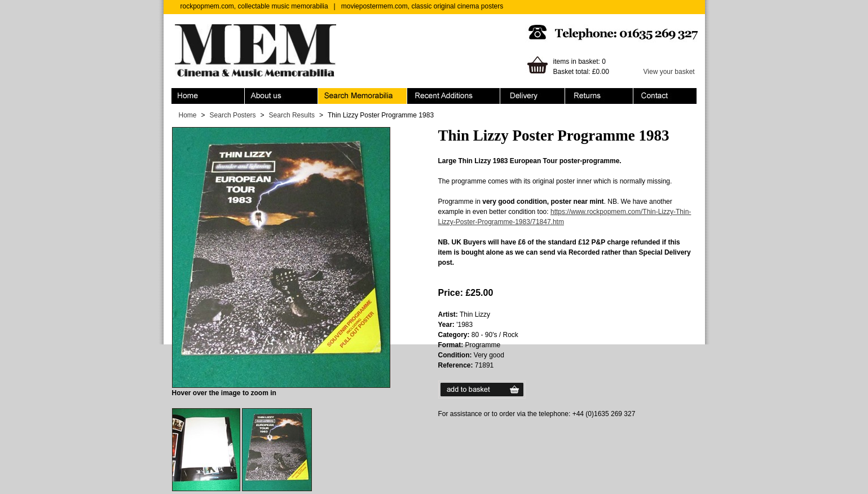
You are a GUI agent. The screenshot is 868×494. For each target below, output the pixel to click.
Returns (599, 96)
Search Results (292, 115)
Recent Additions (454, 96)
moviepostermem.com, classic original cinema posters (422, 6)
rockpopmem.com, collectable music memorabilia (254, 6)
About (281, 96)
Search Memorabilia (363, 96)
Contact (665, 96)
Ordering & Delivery (533, 96)
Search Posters (233, 115)
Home (208, 96)
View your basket (669, 72)
